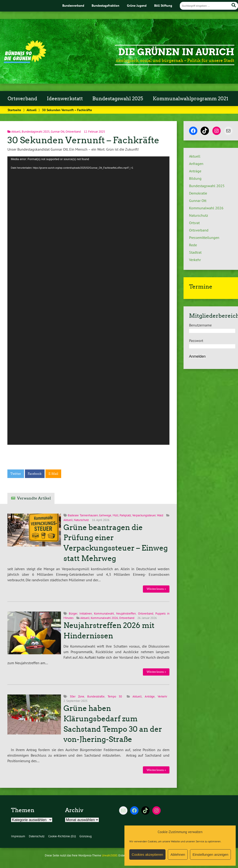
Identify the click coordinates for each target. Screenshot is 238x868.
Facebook (35, 474)
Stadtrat (195, 252)
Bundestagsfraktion (105, 5)
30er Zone (77, 696)
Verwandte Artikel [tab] (34, 498)
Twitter (16, 474)
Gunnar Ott (58, 132)
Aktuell (32, 110)
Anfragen (196, 164)
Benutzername (200, 325)
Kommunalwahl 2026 (104, 618)
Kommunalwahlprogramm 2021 (191, 99)
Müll (116, 515)
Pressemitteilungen (204, 238)
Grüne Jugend (137, 5)
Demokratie (198, 193)
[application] (88, 301)
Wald (160, 515)
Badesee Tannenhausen (83, 515)
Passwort (196, 341)
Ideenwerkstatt (65, 99)
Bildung (195, 178)
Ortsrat (194, 223)
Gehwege (105, 515)
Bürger (73, 614)
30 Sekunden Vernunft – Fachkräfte (83, 140)
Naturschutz (81, 520)
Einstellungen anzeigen (210, 854)
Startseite (14, 110)
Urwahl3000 (110, 855)
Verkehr (162, 696)
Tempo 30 (115, 696)
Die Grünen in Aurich (176, 52)
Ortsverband (22, 99)
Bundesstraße (96, 696)
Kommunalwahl (104, 614)
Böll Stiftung (163, 5)
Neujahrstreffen (126, 614)
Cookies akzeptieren (148, 854)
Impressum (18, 836)
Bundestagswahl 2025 (118, 99)
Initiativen (86, 614)
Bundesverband (73, 5)
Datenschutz (37, 836)
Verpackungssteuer (144, 515)
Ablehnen (178, 854)
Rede (193, 245)
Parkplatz (125, 515)
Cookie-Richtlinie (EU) (62, 836)
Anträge (150, 696)
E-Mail (53, 474)
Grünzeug (86, 836)
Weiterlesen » (156, 589)
